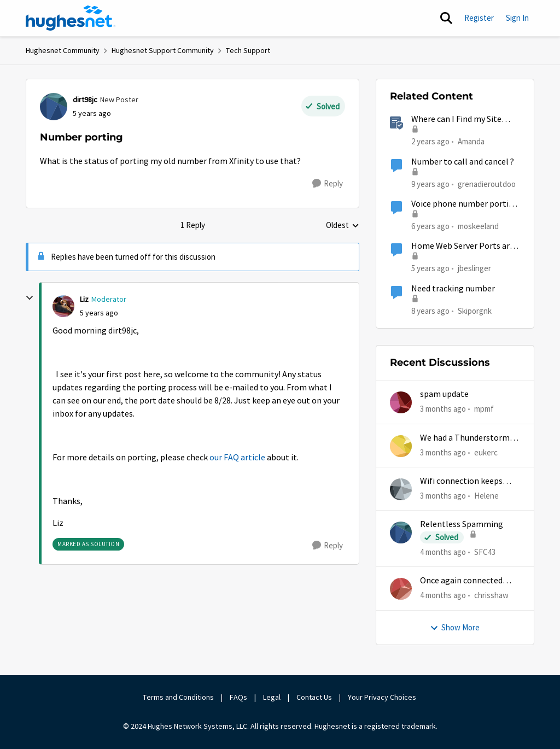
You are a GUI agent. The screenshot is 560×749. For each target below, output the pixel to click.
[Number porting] (99, 313)
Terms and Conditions (178, 697)
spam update (444, 394)
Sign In (517, 18)
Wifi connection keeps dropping (461, 481)
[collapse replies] (30, 298)
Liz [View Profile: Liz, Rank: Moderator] (84, 299)
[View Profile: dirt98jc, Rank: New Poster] (54, 107)
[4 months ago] (443, 552)
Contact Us (314, 697)
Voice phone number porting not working (465, 204)
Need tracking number (453, 289)
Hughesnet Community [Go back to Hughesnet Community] (63, 50)
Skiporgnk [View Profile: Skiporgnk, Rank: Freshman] (475, 310)
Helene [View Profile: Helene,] (486, 496)
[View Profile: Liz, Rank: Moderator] (63, 306)
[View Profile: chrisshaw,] (401, 589)
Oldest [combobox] (343, 226)
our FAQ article (237, 458)
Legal (272, 697)
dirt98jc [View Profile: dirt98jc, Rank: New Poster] (85, 100)
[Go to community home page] (71, 18)
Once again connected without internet (461, 581)
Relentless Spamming (462, 524)
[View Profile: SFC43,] (401, 533)
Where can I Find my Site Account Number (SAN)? (456, 119)
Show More (455, 627)
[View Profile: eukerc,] (401, 446)
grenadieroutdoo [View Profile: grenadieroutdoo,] (487, 183)
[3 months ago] (443, 409)
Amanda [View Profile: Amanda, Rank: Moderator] (471, 141)
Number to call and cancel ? (463, 162)
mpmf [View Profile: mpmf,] (484, 409)
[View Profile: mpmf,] (401, 402)
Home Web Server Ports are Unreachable (463, 246)
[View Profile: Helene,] (401, 489)
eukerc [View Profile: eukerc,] (486, 452)
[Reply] (328, 184)
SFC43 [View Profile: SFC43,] (485, 552)
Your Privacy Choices (383, 697)
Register (479, 18)
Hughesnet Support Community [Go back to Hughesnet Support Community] (163, 50)
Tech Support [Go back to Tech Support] (248, 50)
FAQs (238, 697)
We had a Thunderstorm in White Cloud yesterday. (469, 438)
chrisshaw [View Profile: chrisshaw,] (491, 595)
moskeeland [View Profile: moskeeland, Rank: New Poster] (478, 226)
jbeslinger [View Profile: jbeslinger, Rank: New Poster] (474, 268)
